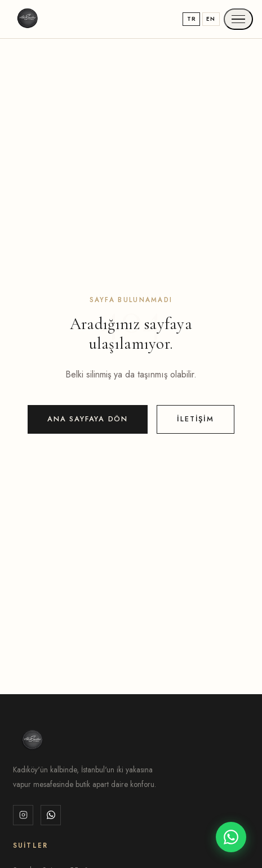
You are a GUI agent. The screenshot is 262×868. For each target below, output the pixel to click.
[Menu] (238, 19)
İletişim (195, 419)
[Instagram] (23, 815)
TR (192, 19)
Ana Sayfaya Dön (88, 419)
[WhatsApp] (51, 815)
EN (211, 19)
